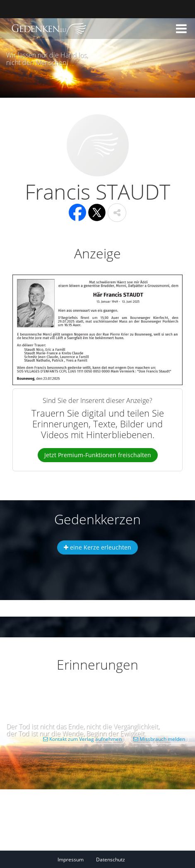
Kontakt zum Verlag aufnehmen (82, 739)
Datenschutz (111, 860)
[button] (181, 29)
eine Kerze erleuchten (97, 547)
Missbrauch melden (159, 739)
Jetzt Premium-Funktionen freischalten (98, 455)
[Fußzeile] (97, 859)
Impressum (71, 860)
